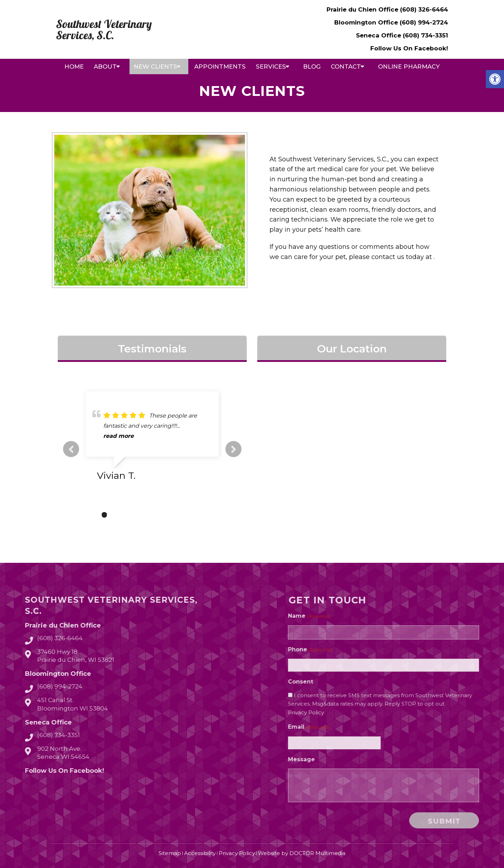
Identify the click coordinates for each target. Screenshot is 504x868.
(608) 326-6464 (424, 9)
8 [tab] (167, 515)
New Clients (155, 66)
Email (390, 727)
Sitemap (170, 853)
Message (383, 759)
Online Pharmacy (409, 66)
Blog (312, 66)
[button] (495, 79)
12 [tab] (209, 515)
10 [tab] (188, 515)
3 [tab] (115, 515)
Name (390, 616)
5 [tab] (136, 515)
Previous (71, 449)
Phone (391, 650)
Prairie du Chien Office (363, 9)
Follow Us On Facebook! (409, 48)
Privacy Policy (387, 712)
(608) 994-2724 (424, 22)
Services (271, 66)
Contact (346, 66)
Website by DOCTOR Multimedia (302, 853)
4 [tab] (125, 515)
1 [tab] (94, 515)
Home (74, 66)
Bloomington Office (367, 22)
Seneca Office (379, 35)
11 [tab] (199, 515)
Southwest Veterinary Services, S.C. (104, 29)
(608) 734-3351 (425, 35)
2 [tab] (104, 515)
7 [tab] (157, 515)
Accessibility (200, 853)
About (105, 66)
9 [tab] (178, 515)
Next (233, 449)
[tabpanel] (152, 439)
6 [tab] (146, 515)
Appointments (220, 66)
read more (118, 436)
